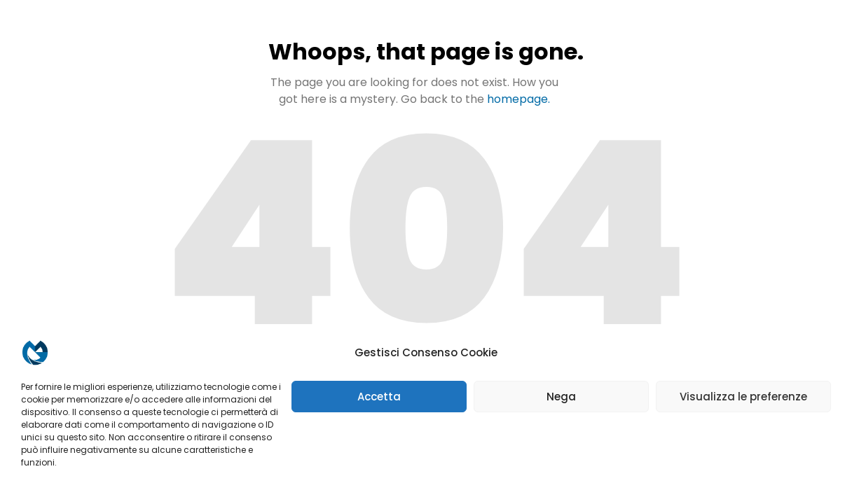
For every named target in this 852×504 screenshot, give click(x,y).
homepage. (518, 99)
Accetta (379, 397)
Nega (561, 397)
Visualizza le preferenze (743, 397)
